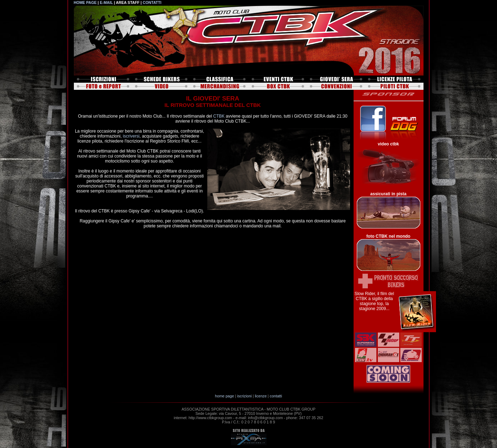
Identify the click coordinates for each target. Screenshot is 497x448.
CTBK (219, 116)
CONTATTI (152, 2)
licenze (261, 396)
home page (225, 396)
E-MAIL (106, 2)
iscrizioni (245, 396)
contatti (276, 396)
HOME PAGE (85, 2)
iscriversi (131, 136)
